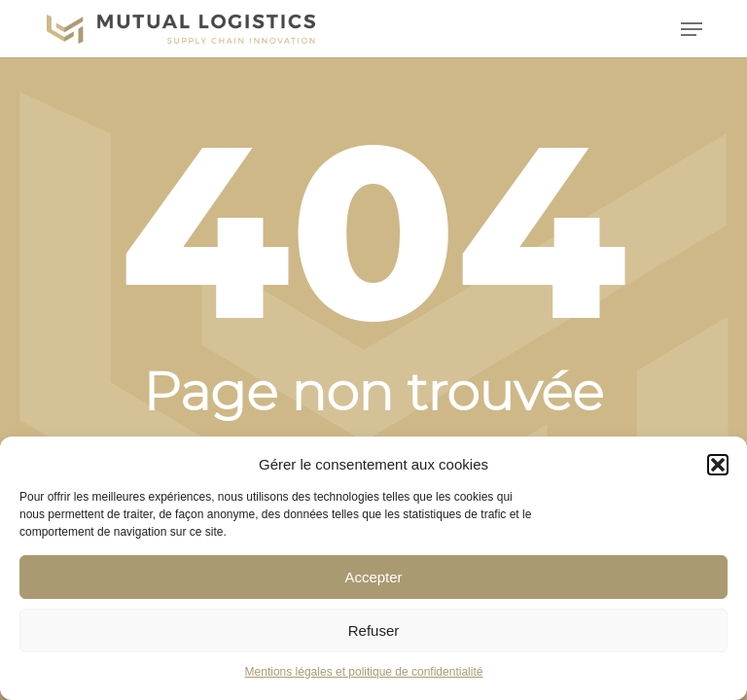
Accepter (373, 577)
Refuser (374, 630)
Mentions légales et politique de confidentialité (364, 672)
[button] (718, 465)
